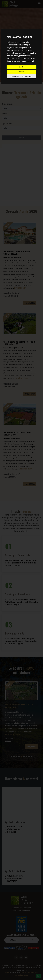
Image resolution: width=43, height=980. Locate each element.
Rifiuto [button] (22, 72)
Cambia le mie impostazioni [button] (21, 76)
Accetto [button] (21, 67)
